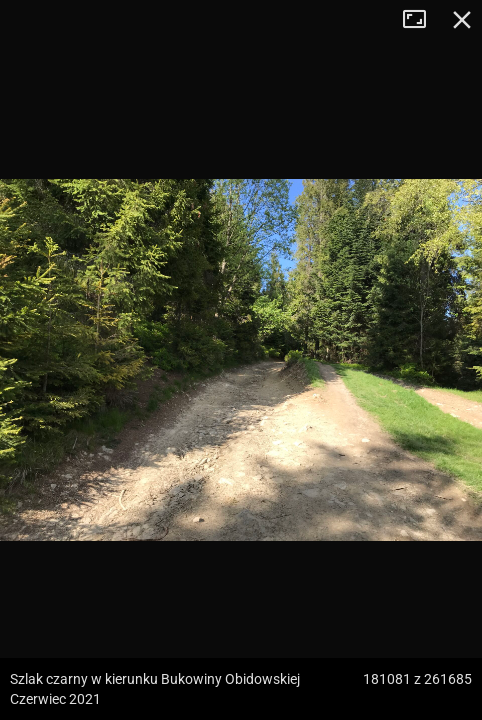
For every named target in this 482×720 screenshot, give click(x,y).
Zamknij (462, 20)
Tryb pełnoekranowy (422, 20)
